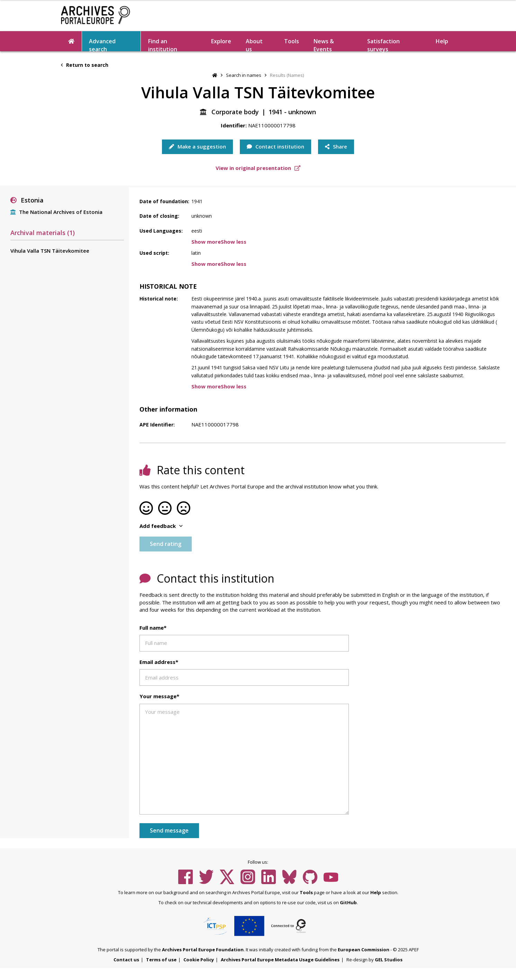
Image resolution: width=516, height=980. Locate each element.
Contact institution (275, 146)
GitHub (348, 902)
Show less (234, 242)
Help (442, 41)
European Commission (364, 950)
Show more (206, 242)
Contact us (126, 960)
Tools (292, 41)
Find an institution (163, 44)
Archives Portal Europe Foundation (203, 950)
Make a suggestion (197, 146)
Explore (221, 41)
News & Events (324, 44)
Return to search (85, 65)
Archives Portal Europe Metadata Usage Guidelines (280, 960)
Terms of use (161, 960)
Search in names (244, 75)
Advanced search (102, 44)
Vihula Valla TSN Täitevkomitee (50, 251)
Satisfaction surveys (383, 44)
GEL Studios (389, 960)
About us (254, 44)
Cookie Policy (199, 960)
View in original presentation (258, 168)
